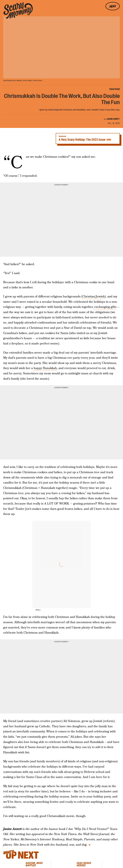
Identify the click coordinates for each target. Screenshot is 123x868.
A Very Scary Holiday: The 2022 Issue (88, 138)
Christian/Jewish (94, 297)
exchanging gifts (105, 307)
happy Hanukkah (45, 368)
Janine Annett (113, 119)
